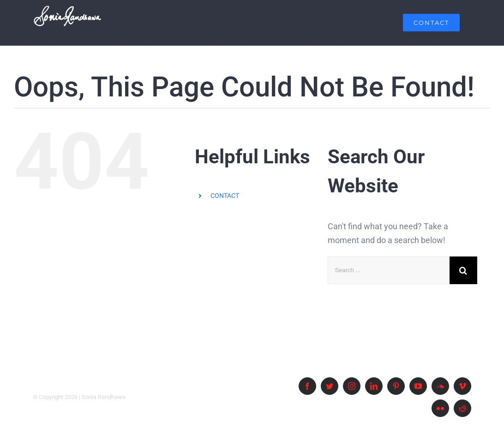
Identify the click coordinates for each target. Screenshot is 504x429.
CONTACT (225, 196)
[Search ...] (389, 270)
